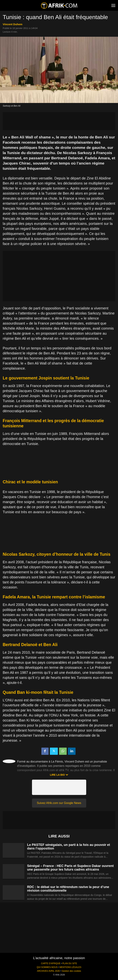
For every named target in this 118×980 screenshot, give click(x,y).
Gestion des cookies (71, 971)
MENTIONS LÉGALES (70, 967)
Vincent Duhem (13, 24)
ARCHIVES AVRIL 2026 (48, 971)
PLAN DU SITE (70, 963)
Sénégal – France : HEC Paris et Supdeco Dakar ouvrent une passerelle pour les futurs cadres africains (70, 868)
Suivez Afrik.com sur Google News (59, 803)
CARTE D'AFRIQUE (51, 963)
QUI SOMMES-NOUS (47, 967)
